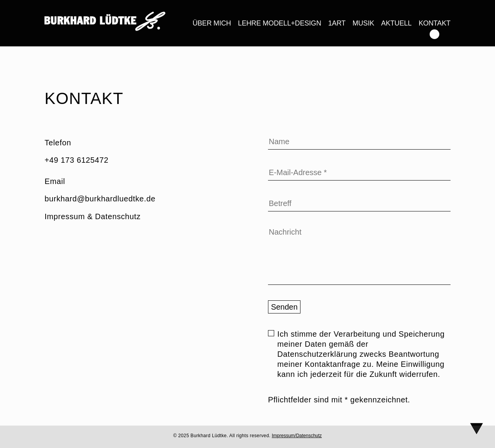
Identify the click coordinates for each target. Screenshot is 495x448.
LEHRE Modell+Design (279, 23)
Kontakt (434, 23)
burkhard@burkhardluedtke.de (100, 199)
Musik (363, 23)
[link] (105, 23)
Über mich (212, 23)
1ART (337, 23)
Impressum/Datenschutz (297, 436)
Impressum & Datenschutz (92, 216)
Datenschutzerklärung (317, 354)
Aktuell (397, 23)
